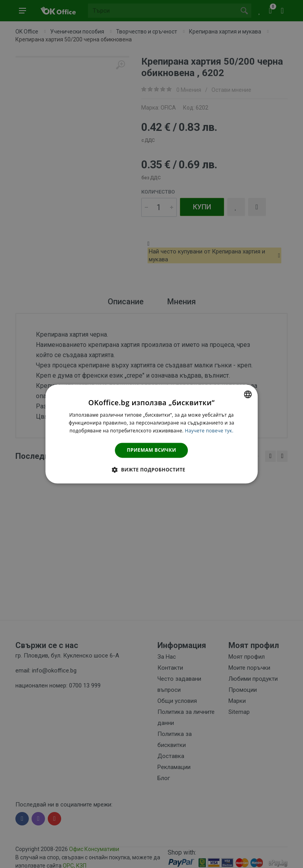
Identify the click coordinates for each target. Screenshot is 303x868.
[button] (151, 470)
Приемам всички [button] (152, 450)
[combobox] (248, 394)
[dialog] (151, 434)
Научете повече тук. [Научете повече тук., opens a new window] (209, 431)
